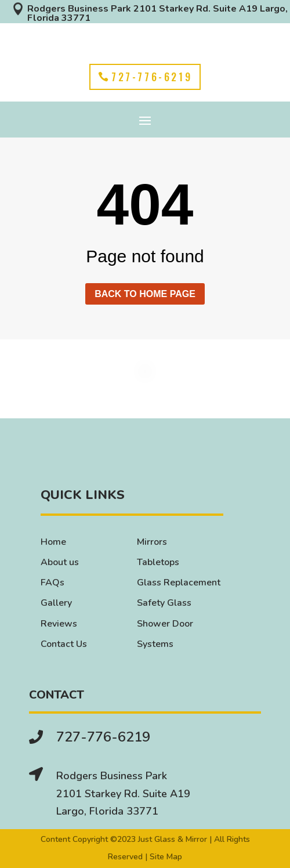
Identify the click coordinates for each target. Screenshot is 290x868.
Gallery (56, 603)
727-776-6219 (152, 77)
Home (53, 542)
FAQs (52, 583)
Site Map (166, 857)
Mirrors (152, 542)
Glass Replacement (179, 583)
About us (60, 562)
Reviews (59, 624)
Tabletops (158, 562)
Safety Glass (164, 603)
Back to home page (145, 294)
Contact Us (64, 644)
